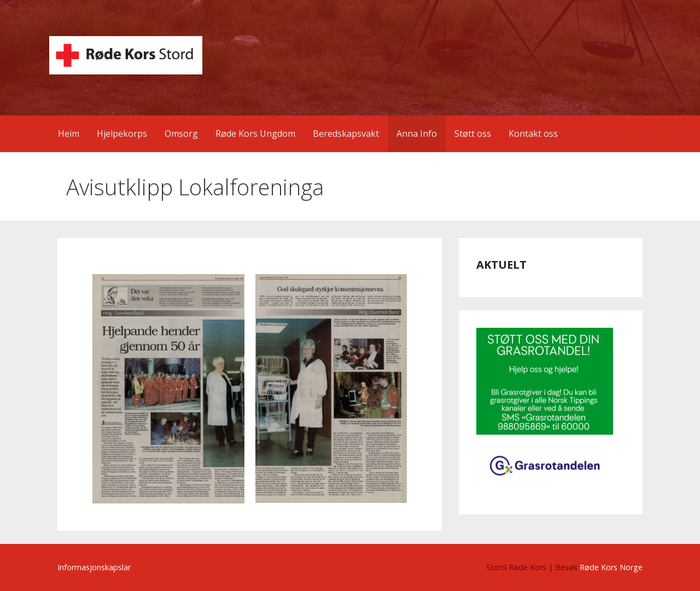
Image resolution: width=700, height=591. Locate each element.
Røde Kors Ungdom (255, 134)
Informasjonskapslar (94, 567)
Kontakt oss (533, 134)
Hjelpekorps (122, 134)
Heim (69, 134)
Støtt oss (473, 134)
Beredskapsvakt (346, 134)
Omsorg (181, 134)
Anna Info (417, 134)
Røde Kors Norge (611, 567)
